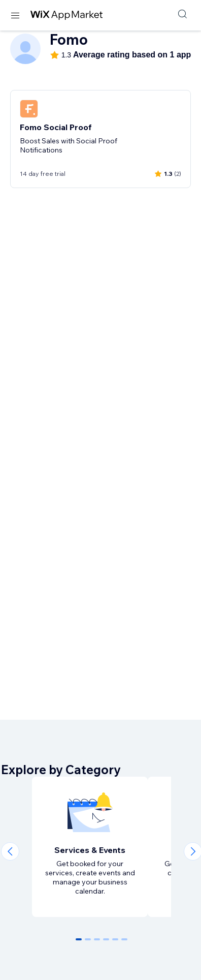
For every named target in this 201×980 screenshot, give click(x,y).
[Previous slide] (10, 851)
